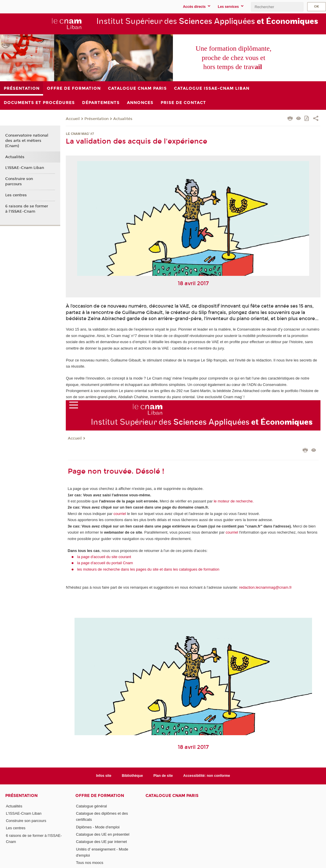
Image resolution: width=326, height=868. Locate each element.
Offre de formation (100, 796)
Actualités (123, 119)
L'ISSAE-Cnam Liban (25, 168)
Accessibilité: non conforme (207, 776)
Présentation (96, 119)
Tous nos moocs (90, 863)
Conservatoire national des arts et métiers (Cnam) (27, 141)
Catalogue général (91, 806)
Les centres (16, 195)
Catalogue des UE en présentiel (103, 834)
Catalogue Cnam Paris (172, 796)
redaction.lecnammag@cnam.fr (265, 587)
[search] (277, 7)
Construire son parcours (19, 181)
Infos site (104, 776)
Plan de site (163, 776)
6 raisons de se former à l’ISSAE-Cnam (27, 209)
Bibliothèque (132, 776)
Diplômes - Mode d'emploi (98, 827)
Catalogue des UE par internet (101, 842)
